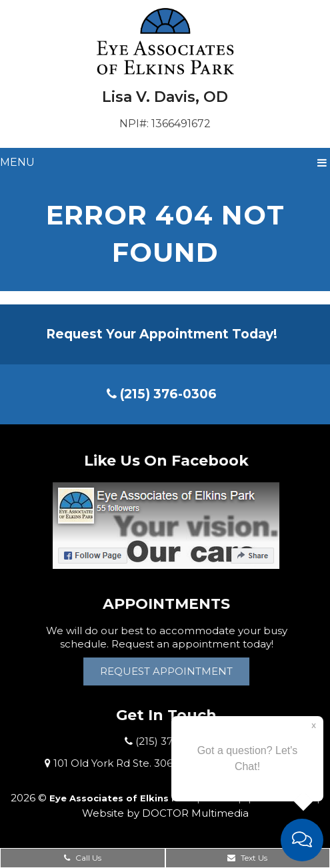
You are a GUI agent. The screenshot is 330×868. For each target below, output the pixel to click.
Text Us (247, 858)
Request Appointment (168, 671)
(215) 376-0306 (162, 394)
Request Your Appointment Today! (162, 334)
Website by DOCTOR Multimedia (165, 813)
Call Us (83, 858)
